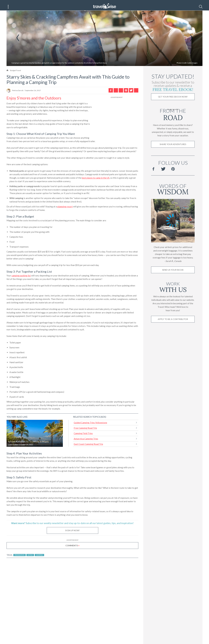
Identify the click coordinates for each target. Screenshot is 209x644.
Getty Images (192, 66)
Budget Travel (16, 74)
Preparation (20, 558)
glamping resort (65, 210)
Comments (72, 549)
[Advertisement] (117, 120)
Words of (173, 192)
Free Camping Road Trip (85, 431)
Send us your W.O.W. (173, 273)
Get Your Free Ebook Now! (173, 100)
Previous (18, 41)
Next (191, 41)
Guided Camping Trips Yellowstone (90, 426)
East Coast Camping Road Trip (88, 448)
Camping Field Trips (83, 437)
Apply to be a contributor (173, 323)
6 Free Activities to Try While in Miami (29, 445)
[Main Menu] (8, 7)
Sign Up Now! (72, 534)
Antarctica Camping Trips (86, 442)
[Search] (201, 7)
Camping (39, 558)
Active (30, 558)
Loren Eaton (13, 448)
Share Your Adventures (173, 148)
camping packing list (21, 279)
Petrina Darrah (18, 94)
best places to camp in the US (96, 181)
